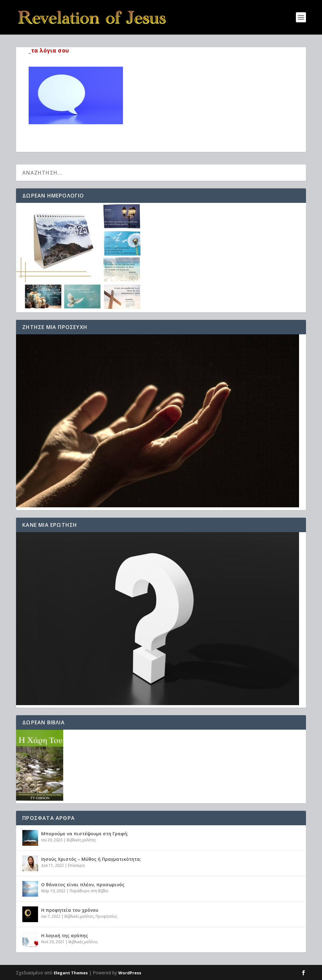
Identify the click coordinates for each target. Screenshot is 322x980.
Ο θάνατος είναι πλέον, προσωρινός (83, 885)
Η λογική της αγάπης (65, 935)
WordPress (130, 973)
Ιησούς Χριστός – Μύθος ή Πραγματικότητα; (91, 859)
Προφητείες (106, 916)
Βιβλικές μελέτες (81, 840)
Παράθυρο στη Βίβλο (89, 891)
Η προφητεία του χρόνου (70, 910)
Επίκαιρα (76, 865)
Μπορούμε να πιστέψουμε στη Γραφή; (85, 834)
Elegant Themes (71, 973)
